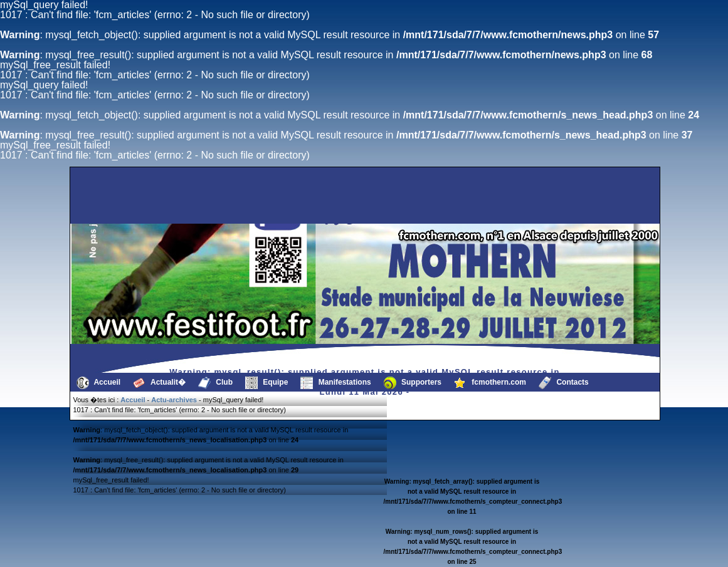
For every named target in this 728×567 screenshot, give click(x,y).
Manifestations (335, 383)
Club (215, 383)
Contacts (564, 383)
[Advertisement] (135, 195)
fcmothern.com (490, 383)
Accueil (99, 383)
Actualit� (159, 383)
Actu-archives (174, 400)
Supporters (413, 383)
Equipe (266, 383)
